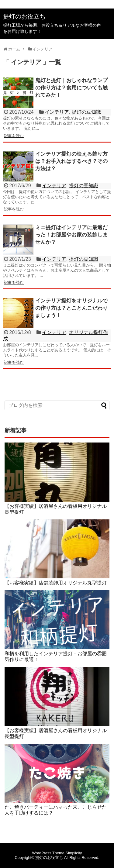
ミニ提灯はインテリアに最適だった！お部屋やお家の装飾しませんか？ (71, 235)
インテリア (57, 112)
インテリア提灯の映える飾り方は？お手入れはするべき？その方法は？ (71, 161)
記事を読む (14, 136)
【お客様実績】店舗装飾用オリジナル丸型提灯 (56, 583)
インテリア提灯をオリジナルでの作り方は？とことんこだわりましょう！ (71, 308)
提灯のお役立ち (24, 16)
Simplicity (74, 853)
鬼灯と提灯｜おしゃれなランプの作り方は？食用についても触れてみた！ (71, 88)
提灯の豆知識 (86, 112)
